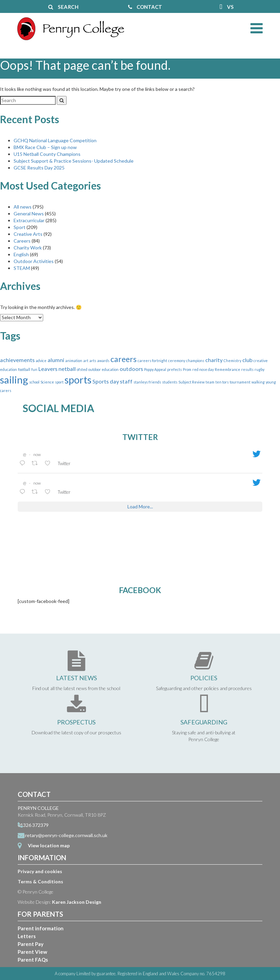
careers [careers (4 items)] (124, 359)
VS (227, 7)
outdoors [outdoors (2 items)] (131, 369)
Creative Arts (28, 234)
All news (23, 207)
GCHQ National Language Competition (55, 140)
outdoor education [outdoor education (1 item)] (103, 369)
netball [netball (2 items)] (67, 369)
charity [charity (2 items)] (214, 360)
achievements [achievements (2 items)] (17, 360)
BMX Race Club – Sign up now (45, 147)
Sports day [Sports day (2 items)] (106, 381)
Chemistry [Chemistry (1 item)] (232, 361)
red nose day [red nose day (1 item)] (203, 369)
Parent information (41, 928)
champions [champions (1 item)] (195, 361)
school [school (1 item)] (34, 382)
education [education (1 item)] (8, 369)
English (21, 254)
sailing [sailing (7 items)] (14, 380)
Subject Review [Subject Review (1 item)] (191, 382)
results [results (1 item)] (247, 369)
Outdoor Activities (34, 261)
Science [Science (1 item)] (47, 382)
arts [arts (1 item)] (93, 361)
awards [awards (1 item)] (103, 361)
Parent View (32, 952)
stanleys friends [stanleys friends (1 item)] (147, 382)
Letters (27, 936)
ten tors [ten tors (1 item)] (222, 382)
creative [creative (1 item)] (261, 361)
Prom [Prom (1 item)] (187, 369)
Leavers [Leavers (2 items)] (48, 369)
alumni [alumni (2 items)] (56, 360)
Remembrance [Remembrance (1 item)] (227, 369)
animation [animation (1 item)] (74, 361)
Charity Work (28, 248)
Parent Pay (31, 944)
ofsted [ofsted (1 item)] (82, 369)
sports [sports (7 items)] (78, 380)
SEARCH (63, 7)
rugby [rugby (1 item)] (259, 369)
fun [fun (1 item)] (34, 369)
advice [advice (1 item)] (41, 361)
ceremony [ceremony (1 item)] (177, 361)
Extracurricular (29, 220)
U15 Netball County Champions (47, 154)
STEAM (22, 268)
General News (29, 214)
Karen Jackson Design (77, 902)
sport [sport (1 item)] (59, 382)
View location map (49, 845)
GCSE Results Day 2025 (39, 168)
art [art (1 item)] (86, 361)
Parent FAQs (33, 960)
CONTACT (145, 7)
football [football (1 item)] (24, 369)
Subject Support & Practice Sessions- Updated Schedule (74, 161)
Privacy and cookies (40, 871)
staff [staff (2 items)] (126, 381)
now (37, 454)
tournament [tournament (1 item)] (240, 382)
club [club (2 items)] (247, 360)
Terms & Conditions (40, 881)
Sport (20, 227)
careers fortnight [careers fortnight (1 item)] (152, 361)
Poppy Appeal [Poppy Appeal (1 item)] (155, 369)
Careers (22, 241)
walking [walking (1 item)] (258, 382)
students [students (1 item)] (170, 382)
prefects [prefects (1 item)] (174, 369)
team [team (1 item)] (210, 382)
